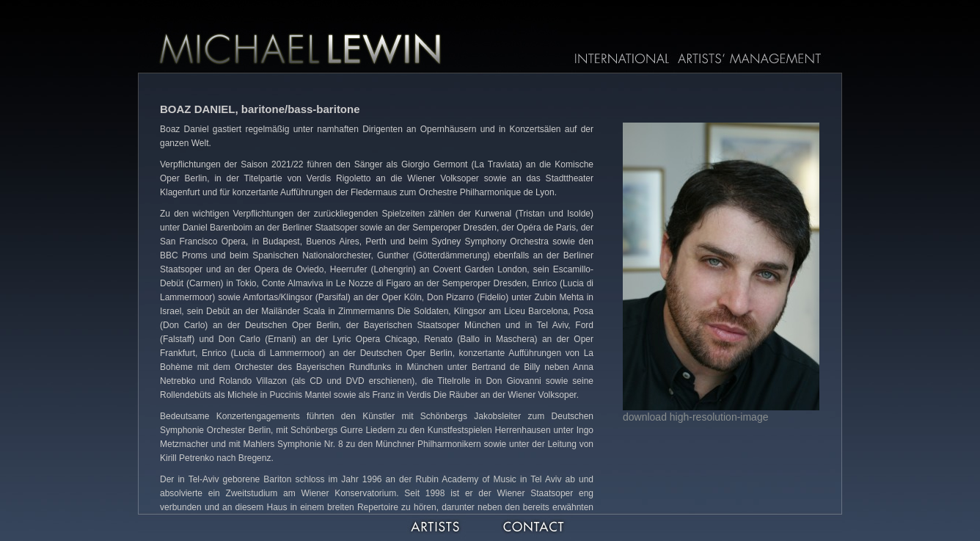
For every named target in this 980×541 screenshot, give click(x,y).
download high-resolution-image (695, 417)
